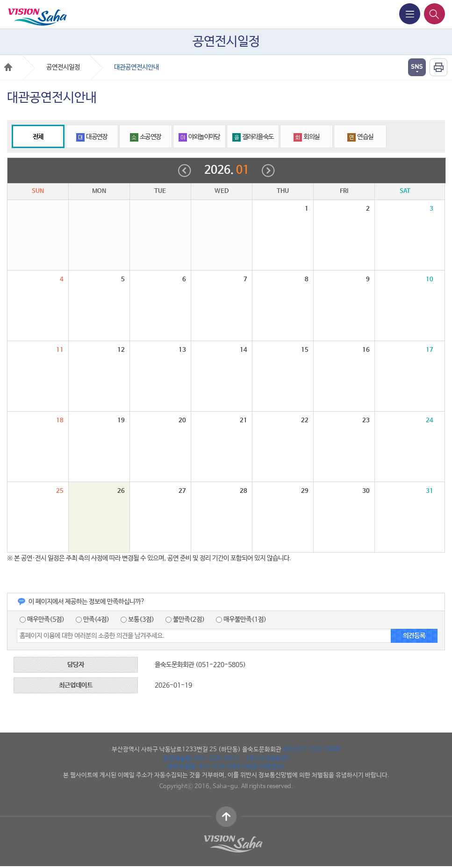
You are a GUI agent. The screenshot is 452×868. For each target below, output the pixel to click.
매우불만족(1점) (241, 619)
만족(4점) (93, 619)
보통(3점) (137, 619)
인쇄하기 (438, 67)
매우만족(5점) (42, 619)
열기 (417, 67)
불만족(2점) (185, 619)
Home (8, 67)
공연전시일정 (63, 67)
